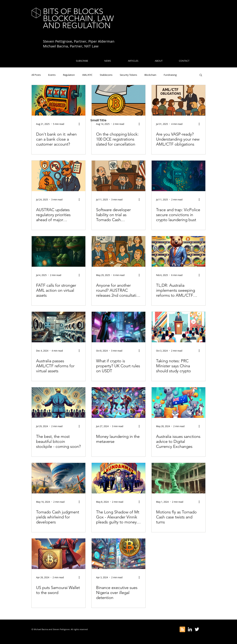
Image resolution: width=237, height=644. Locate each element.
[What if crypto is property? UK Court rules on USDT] (118, 327)
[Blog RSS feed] (182, 630)
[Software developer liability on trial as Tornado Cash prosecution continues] (118, 176)
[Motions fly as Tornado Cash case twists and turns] (178, 478)
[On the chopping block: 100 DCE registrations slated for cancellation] (118, 100)
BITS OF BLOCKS (73, 11)
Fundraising (170, 75)
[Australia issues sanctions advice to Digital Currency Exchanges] (178, 403)
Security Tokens (128, 75)
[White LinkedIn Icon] (190, 629)
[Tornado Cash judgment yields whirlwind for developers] (59, 478)
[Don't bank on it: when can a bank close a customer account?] (59, 100)
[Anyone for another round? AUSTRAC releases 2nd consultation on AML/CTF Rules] (118, 251)
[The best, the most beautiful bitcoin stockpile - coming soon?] (59, 403)
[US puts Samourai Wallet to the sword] (59, 554)
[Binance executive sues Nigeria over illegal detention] (118, 554)
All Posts (36, 75)
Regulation (69, 75)
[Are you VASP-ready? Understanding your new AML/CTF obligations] (178, 100)
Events (52, 75)
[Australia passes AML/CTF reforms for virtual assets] (59, 327)
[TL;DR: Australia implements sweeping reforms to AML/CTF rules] (178, 251)
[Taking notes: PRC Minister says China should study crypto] (178, 327)
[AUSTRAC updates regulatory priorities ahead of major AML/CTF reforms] (59, 176)
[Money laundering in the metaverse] (118, 403)
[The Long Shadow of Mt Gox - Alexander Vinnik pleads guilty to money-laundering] (118, 478)
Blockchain (150, 75)
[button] (201, 75)
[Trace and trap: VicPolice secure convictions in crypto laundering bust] (178, 176)
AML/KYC (87, 75)
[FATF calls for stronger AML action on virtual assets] (59, 251)
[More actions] (80, 124)
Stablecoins (106, 75)
